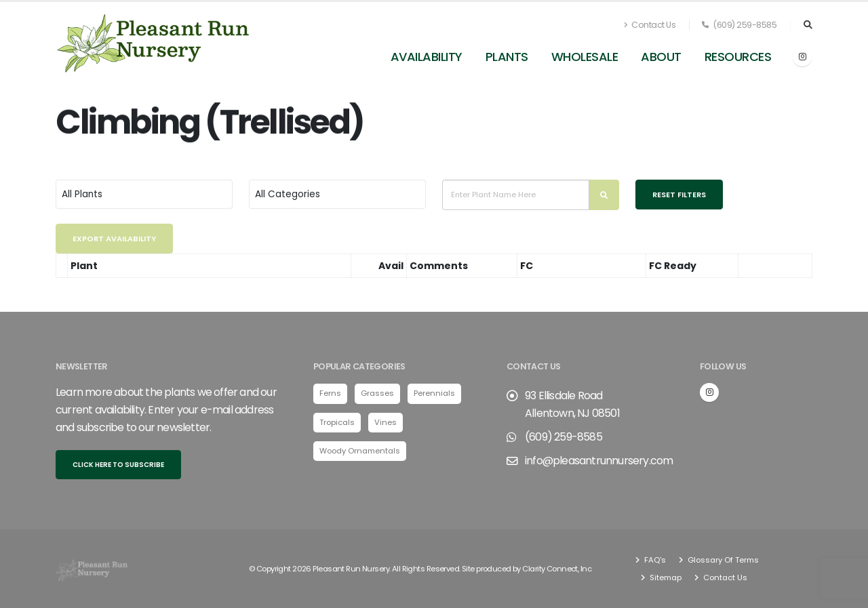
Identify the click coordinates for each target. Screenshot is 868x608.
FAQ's (654, 560)
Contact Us (650, 25)
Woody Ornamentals (360, 451)
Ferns (330, 393)
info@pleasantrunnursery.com (599, 461)
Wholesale (585, 57)
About (661, 57)
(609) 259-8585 (739, 25)
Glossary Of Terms (722, 560)
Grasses (377, 393)
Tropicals (337, 422)
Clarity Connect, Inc (557, 569)
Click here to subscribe (118, 465)
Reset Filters (679, 195)
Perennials (434, 393)
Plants (507, 57)
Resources (738, 57)
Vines (386, 422)
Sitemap (665, 577)
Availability (427, 57)
